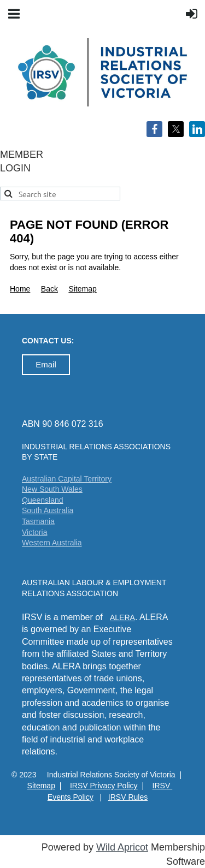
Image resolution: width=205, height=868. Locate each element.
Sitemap (82, 289)
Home (20, 289)
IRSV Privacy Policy (104, 786)
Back (49, 289)
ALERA (122, 617)
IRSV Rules (128, 797)
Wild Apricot (122, 847)
